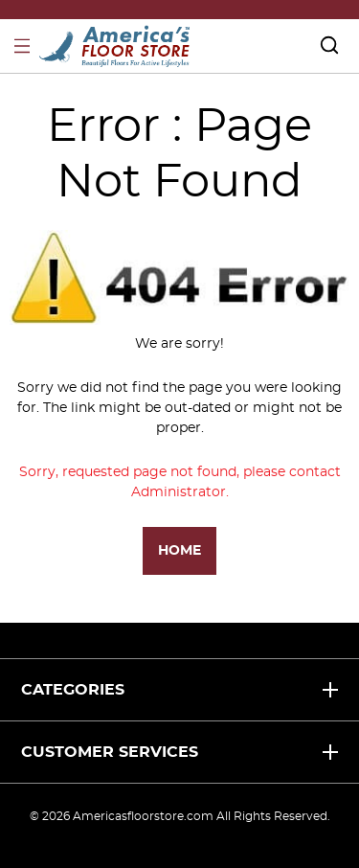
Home (179, 551)
